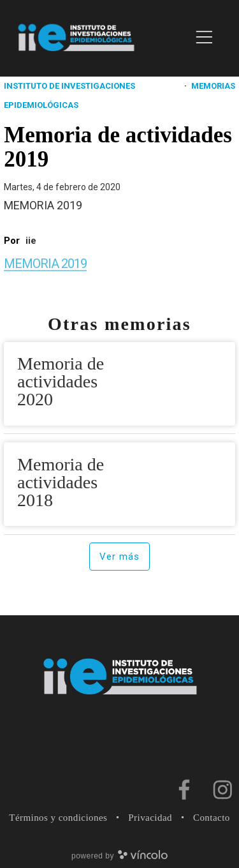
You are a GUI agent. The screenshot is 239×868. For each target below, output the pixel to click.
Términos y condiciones (58, 818)
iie (31, 241)
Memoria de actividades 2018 (61, 482)
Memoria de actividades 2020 (61, 381)
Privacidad (150, 818)
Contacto (212, 818)
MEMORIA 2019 (45, 264)
